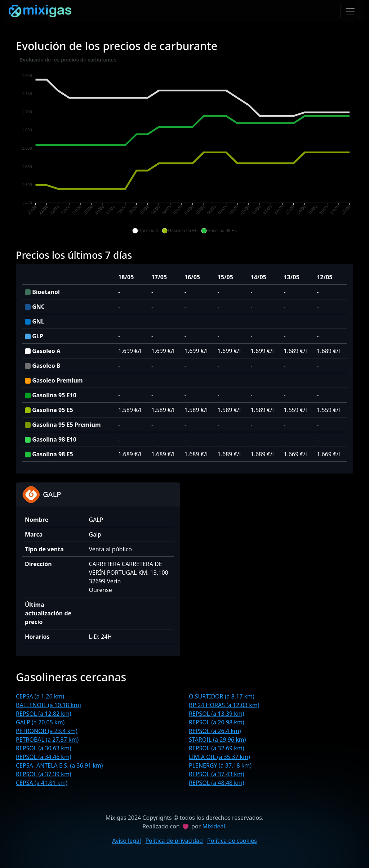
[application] (184, 145)
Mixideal (214, 826)
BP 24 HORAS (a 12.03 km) (224, 705)
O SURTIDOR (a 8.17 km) (222, 696)
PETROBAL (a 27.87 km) (47, 740)
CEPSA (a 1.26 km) (40, 696)
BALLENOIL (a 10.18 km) (48, 705)
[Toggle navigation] (350, 11)
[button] (145, 231)
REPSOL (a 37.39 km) (44, 774)
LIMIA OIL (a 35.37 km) (219, 757)
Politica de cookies (232, 841)
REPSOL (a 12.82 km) (44, 714)
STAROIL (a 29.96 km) (217, 740)
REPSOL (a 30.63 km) (44, 748)
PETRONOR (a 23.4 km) (47, 731)
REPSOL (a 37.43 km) (217, 774)
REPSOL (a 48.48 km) (217, 783)
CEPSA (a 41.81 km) (42, 783)
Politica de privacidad (174, 841)
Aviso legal (126, 841)
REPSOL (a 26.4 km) (215, 731)
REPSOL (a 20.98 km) (217, 722)
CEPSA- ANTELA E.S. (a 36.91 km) (59, 765)
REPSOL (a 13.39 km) (217, 714)
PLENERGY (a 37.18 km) (220, 765)
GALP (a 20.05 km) (40, 722)
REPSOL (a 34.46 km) (44, 757)
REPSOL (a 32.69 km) (217, 748)
